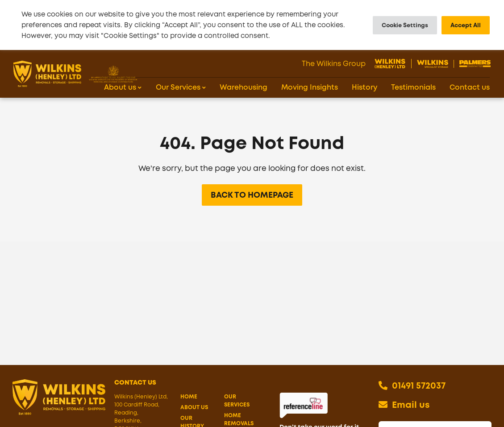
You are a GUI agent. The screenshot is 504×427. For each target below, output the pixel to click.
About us (194, 415)
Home (189, 405)
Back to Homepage (252, 203)
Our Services (237, 409)
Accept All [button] (466, 25)
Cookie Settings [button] (405, 25)
